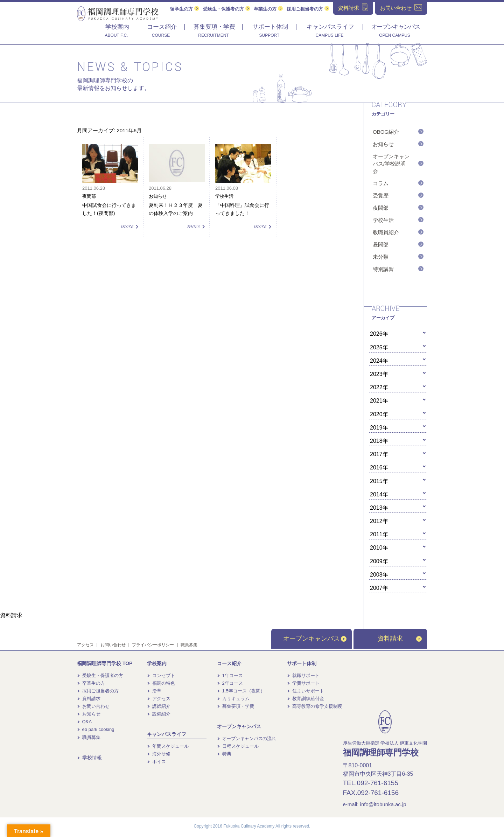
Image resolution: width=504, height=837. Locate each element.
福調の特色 (161, 683)
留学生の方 (185, 9)
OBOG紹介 (386, 132)
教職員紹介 (386, 232)
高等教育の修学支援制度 (315, 706)
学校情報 (89, 758)
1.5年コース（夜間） (241, 691)
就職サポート (303, 675)
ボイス (156, 762)
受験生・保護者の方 (227, 9)
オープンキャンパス (315, 639)
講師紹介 (159, 706)
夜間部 (381, 208)
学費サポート (303, 683)
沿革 (154, 691)
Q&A (84, 722)
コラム (381, 183)
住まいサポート (306, 691)
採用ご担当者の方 (308, 9)
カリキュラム (233, 699)
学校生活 (383, 220)
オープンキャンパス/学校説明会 (391, 164)
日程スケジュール (238, 746)
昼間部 (381, 245)
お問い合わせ (113, 645)
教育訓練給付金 (306, 699)
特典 (224, 754)
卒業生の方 (268, 9)
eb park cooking (96, 729)
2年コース (230, 683)
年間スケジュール (168, 746)
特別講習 (383, 269)
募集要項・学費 (236, 706)
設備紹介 (159, 714)
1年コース (230, 675)
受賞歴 (381, 196)
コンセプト (161, 675)
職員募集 (189, 645)
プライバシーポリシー (153, 645)
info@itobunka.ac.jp (383, 804)
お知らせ (383, 144)
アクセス (85, 645)
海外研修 (159, 754)
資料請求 (400, 639)
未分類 (381, 257)
